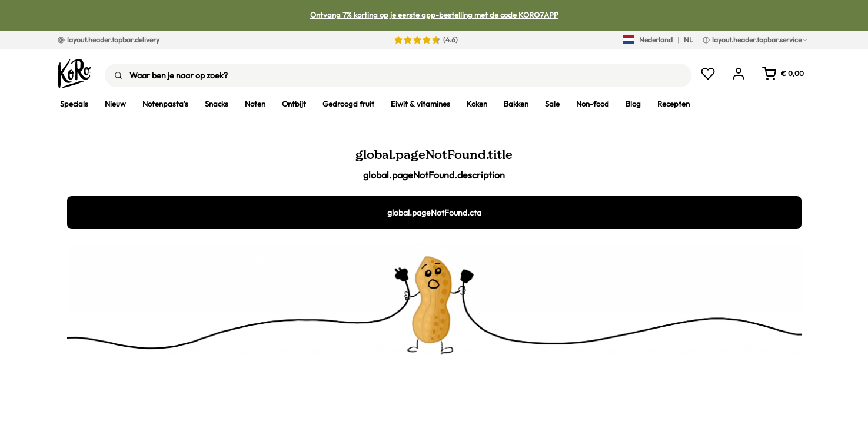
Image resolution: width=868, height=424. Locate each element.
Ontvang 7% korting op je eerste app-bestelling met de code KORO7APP (434, 15)
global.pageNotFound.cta (434, 213)
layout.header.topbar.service (756, 40)
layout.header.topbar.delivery (109, 40)
